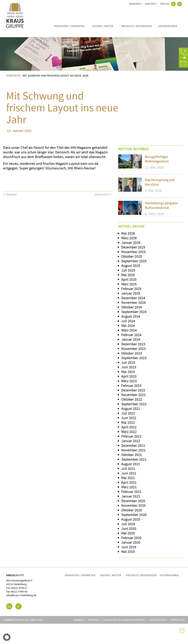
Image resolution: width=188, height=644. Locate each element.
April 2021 (129, 503)
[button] (183, 52)
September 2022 (134, 424)
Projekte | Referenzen (137, 26)
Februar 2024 (131, 355)
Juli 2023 (128, 383)
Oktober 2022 (132, 420)
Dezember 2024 (133, 318)
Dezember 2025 (133, 267)
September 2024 (134, 332)
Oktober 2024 (132, 327)
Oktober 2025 (132, 277)
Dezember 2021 (133, 466)
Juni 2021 (129, 493)
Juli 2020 (128, 544)
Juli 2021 (128, 489)
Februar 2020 (131, 558)
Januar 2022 (131, 461)
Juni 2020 (129, 549)
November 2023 (133, 369)
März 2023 (129, 401)
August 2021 (131, 484)
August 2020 (131, 540)
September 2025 (134, 281)
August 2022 (131, 429)
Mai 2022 (128, 443)
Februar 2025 (131, 309)
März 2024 (129, 350)
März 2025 (129, 304)
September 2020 (134, 535)
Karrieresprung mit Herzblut (160, 202)
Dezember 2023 (133, 364)
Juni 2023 (129, 387)
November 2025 (133, 272)
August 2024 (131, 337)
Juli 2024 (128, 341)
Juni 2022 (129, 438)
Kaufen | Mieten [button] (104, 26)
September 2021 (134, 480)
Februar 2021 (131, 512)
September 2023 (134, 378)
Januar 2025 (131, 314)
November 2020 (133, 526)
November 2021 (133, 470)
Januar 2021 (131, 516)
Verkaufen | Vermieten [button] (70, 26)
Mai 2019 (128, 572)
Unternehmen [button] (168, 26)
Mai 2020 (128, 553)
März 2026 (129, 258)
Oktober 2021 (132, 475)
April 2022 (129, 447)
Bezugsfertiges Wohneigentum (157, 179)
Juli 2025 (128, 290)
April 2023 (129, 397)
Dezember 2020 (133, 521)
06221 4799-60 (19, 612)
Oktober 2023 (132, 374)
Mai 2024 (128, 346)
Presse (165, 4)
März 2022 (129, 452)
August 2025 (131, 286)
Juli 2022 (128, 433)
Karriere (135, 4)
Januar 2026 (131, 263)
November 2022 (133, 415)
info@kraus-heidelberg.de (21, 615)
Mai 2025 (128, 295)
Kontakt (151, 4)
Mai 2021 (128, 498)
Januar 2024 (131, 360)
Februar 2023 (131, 406)
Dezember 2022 (133, 410)
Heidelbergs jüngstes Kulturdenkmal (161, 226)
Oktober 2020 (132, 530)
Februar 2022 (131, 457)
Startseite (13, 96)
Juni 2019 (129, 567)
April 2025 (129, 300)
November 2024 (133, 323)
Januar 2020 (131, 563)
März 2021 (129, 507)
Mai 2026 (128, 254)
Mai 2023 (128, 392)
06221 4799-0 (19, 608)
